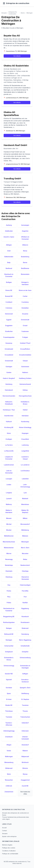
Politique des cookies (9, 848)
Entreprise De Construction (13, 13)
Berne (23, 13)
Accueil (4, 828)
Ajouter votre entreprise (9, 836)
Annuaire (4, 13)
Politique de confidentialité (10, 854)
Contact (4, 831)
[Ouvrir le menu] (4, 3)
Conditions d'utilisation (9, 851)
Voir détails (17, 56)
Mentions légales (7, 845)
